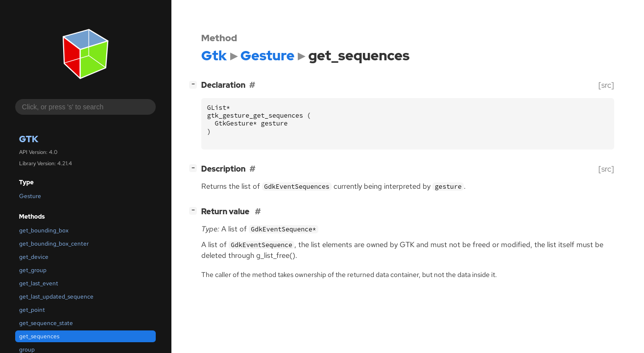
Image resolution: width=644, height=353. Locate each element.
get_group (33, 270)
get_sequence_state (46, 323)
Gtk (29, 139)
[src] (606, 85)
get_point (32, 310)
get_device (34, 257)
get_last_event (39, 283)
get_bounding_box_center (54, 244)
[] (195, 84)
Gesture (30, 196)
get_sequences (39, 336)
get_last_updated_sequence (56, 297)
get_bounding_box (44, 230)
